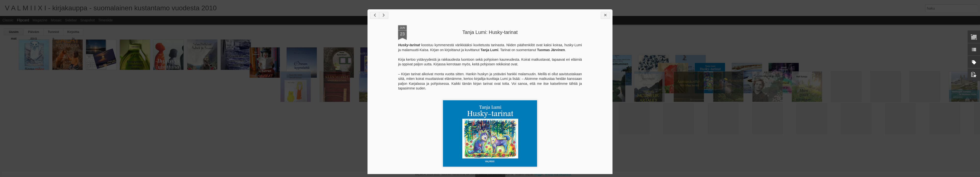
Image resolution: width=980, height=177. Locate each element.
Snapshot (88, 20)
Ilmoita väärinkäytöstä (558, 174)
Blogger (539, 174)
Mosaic (56, 20)
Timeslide (105, 20)
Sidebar (71, 20)
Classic (8, 20)
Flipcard (23, 20)
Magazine (40, 20)
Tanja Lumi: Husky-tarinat (490, 32)
